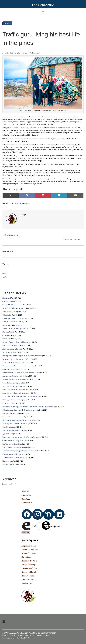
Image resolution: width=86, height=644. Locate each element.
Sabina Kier (6, 339)
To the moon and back (10, 352)
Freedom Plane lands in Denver (13, 417)
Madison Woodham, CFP (11, 346)
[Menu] (43, 12)
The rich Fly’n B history (11, 413)
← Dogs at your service (10, 235)
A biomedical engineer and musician (15, 393)
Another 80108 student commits (13, 458)
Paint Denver (7, 325)
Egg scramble (7, 434)
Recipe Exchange (29, 565)
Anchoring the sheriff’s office (12, 363)
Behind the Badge (29, 553)
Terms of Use (27, 503)
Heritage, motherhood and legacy (14, 400)
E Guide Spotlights (29, 568)
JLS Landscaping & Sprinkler (12, 349)
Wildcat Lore (27, 583)
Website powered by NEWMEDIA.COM (16, 638)
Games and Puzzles (29, 572)
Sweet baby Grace (9, 403)
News (11, 251)
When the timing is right (11, 383)
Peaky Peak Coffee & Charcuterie (14, 308)
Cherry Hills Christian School (12, 305)
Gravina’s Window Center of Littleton (15, 342)
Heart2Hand (7, 298)
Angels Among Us (29, 546)
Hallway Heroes (28, 576)
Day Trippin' (27, 557)
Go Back (7, 23)
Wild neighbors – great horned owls (14, 424)
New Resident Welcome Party (13, 386)
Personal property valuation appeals (14, 359)
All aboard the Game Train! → (73, 239)
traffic (5, 277)
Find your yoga (8, 461)
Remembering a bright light (12, 454)
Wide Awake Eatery (9, 312)
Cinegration (6, 335)
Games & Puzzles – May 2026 (13, 441)
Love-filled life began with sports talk (15, 390)
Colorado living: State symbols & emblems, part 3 (19, 410)
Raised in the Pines (29, 561)
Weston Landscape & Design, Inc (14, 329)
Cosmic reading (8, 427)
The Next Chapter (29, 580)
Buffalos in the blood (10, 464)
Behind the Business (30, 550)
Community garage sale (10, 369)
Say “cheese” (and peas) (11, 444)
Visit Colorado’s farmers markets (14, 447)
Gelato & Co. (7, 315)
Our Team (26, 499)
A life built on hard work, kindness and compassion (20, 396)
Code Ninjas (7, 301)
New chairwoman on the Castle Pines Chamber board (21, 373)
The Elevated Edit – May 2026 (13, 430)
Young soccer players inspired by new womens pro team (21, 451)
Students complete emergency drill (14, 376)
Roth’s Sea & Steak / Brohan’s (13, 318)
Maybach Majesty (9, 332)
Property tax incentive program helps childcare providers (22, 356)
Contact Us (26, 495)
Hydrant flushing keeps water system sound (17, 366)
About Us (25, 491)
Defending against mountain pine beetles (16, 420)
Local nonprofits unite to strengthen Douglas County (20, 437)
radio (4, 274)
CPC (18, 204)
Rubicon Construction (10, 322)
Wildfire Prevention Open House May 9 (16, 379)
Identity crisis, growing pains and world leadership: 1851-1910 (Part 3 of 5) (28, 407)
